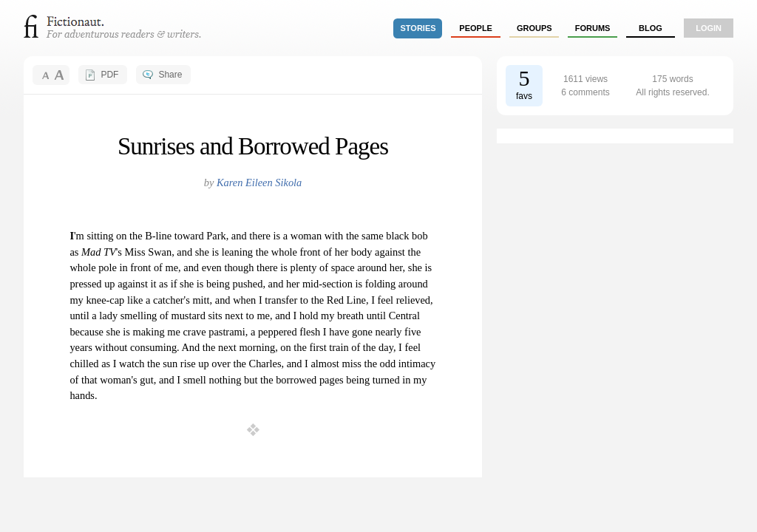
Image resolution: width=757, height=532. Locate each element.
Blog (651, 28)
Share (170, 75)
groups (534, 28)
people (476, 28)
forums (593, 28)
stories (418, 28)
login (709, 28)
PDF (109, 75)
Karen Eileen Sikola (259, 183)
